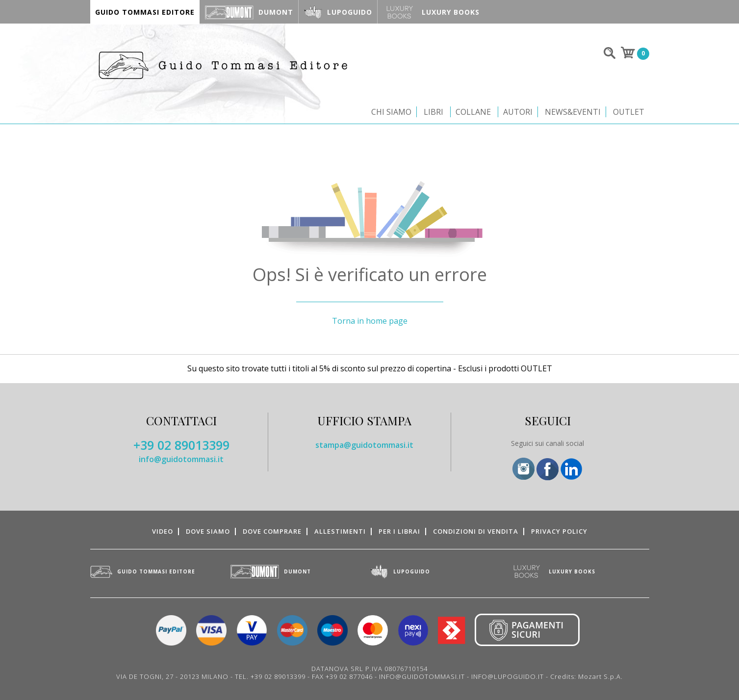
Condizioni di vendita (476, 531)
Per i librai (399, 531)
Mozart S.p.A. (600, 676)
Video (163, 531)
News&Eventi (573, 112)
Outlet (629, 112)
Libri (433, 112)
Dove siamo (208, 531)
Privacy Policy (559, 531)
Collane (473, 112)
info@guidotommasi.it (181, 459)
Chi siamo (391, 112)
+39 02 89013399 (181, 445)
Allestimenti (340, 531)
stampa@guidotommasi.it (364, 445)
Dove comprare (272, 531)
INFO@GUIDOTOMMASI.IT (422, 676)
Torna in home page (370, 321)
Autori (518, 112)
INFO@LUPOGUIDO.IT (508, 676)
